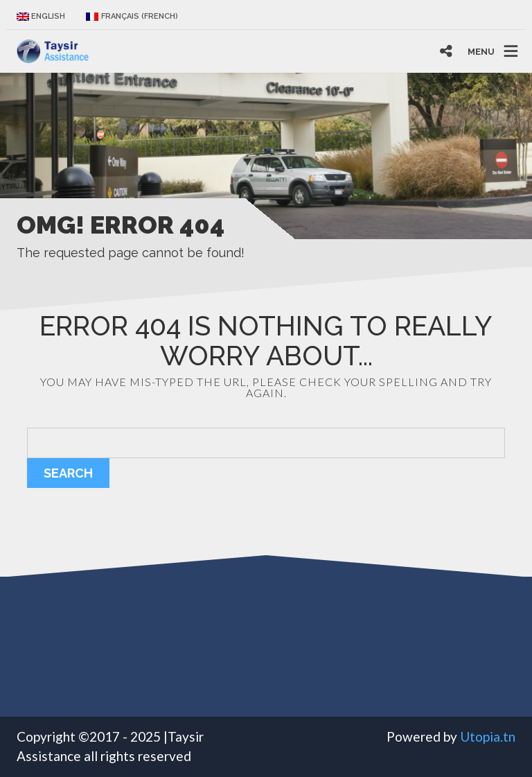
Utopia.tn (488, 736)
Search (68, 473)
